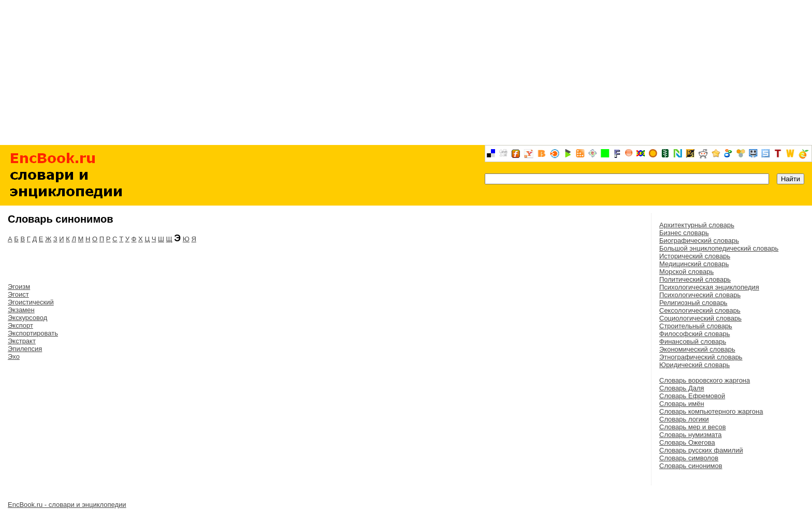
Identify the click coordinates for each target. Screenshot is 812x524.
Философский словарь (694, 334)
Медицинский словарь (694, 264)
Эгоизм (19, 287)
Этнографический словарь (701, 357)
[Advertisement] (406, 72)
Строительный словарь (696, 326)
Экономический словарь (697, 349)
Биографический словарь (699, 241)
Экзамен (21, 310)
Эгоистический (31, 302)
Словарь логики (684, 419)
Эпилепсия (25, 349)
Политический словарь (695, 279)
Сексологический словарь (700, 310)
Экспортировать (33, 333)
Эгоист (18, 294)
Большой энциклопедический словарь (719, 248)
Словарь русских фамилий (701, 450)
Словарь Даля (682, 388)
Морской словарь (686, 272)
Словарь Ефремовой (692, 396)
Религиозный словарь (693, 303)
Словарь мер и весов (693, 427)
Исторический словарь (695, 256)
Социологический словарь (700, 318)
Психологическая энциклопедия (709, 287)
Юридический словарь (694, 365)
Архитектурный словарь (697, 225)
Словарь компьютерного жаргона (711, 411)
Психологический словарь (700, 295)
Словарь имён (682, 404)
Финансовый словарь (693, 341)
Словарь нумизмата (691, 435)
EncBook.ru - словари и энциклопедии (67, 505)
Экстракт (22, 341)
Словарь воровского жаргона (705, 380)
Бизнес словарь (684, 233)
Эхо (14, 356)
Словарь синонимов (691, 466)
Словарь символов (689, 458)
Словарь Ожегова (687, 442)
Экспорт (20, 325)
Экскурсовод (27, 318)
